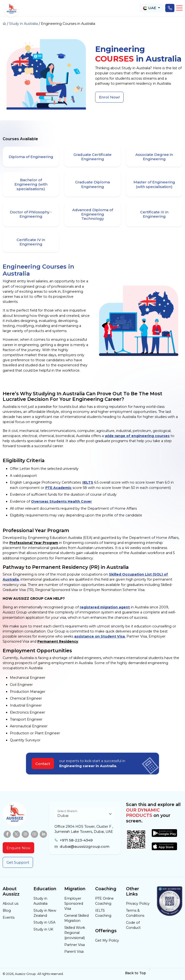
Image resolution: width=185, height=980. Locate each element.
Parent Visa (74, 952)
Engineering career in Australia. (88, 766)
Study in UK (43, 929)
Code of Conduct (133, 925)
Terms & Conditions (135, 913)
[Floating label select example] (85, 814)
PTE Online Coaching (104, 901)
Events (9, 917)
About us (10, 904)
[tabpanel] (92, 456)
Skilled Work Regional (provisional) (75, 933)
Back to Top (138, 973)
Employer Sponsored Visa (74, 904)
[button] (179, 8)
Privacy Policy (138, 904)
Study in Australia (23, 24)
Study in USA (44, 922)
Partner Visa (75, 945)
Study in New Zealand (45, 913)
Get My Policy (107, 940)
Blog (7, 910)
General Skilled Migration (76, 918)
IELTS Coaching (103, 913)
